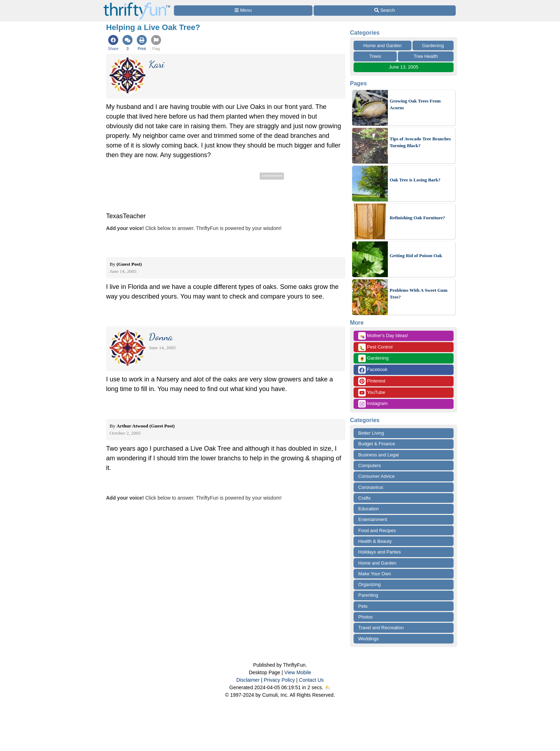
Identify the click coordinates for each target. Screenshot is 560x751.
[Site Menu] (243, 11)
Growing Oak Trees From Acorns (415, 104)
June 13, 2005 (404, 67)
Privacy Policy (279, 680)
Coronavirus (371, 487)
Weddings (369, 639)
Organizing (369, 584)
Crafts (364, 498)
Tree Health (426, 56)
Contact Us (311, 680)
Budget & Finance (377, 444)
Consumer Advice (376, 476)
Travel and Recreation (381, 628)
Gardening (433, 46)
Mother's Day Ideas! (383, 336)
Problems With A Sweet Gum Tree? (419, 294)
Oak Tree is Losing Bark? (415, 180)
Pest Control (375, 347)
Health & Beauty (375, 541)
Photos (365, 617)
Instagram (373, 404)
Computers (370, 465)
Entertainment (373, 519)
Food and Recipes (377, 530)
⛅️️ (328, 687)
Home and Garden (382, 46)
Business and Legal (378, 455)
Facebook (373, 370)
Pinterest (372, 381)
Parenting (368, 595)
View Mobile (298, 672)
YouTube (372, 393)
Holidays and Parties (379, 552)
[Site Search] (385, 11)
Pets (363, 606)
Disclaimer (248, 680)
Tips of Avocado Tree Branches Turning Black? (420, 142)
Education (369, 509)
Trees (375, 56)
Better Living (371, 433)
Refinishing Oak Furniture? (417, 218)
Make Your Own (375, 574)
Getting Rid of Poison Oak (416, 256)
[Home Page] (137, 4)
